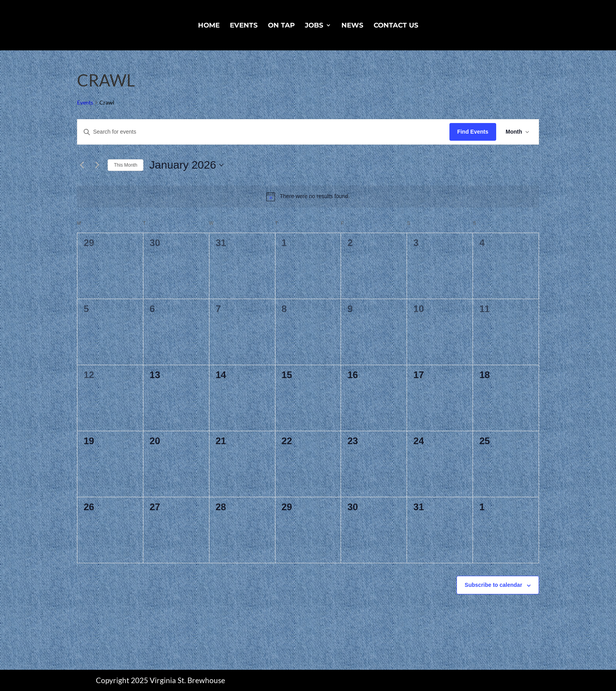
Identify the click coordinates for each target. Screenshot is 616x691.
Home (209, 26)
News (352, 26)
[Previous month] (82, 165)
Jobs (314, 26)
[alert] (308, 197)
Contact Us (396, 26)
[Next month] (97, 165)
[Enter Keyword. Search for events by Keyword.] (263, 132)
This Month (126, 165)
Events (244, 26)
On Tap (281, 26)
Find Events (473, 132)
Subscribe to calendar (493, 585)
